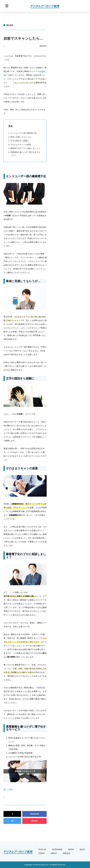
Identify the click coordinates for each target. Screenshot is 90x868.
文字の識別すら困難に (20, 141)
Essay (42, 853)
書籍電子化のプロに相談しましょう (25, 148)
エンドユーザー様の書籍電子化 (23, 133)
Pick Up (42, 850)
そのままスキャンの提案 (21, 145)
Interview (57, 850)
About (54, 853)
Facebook (34, 814)
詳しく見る (8, 789)
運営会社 (67, 853)
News (71, 850)
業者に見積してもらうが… (22, 137)
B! (12, 821)
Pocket (34, 821)
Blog (10, 25)
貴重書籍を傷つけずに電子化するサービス (25, 154)
